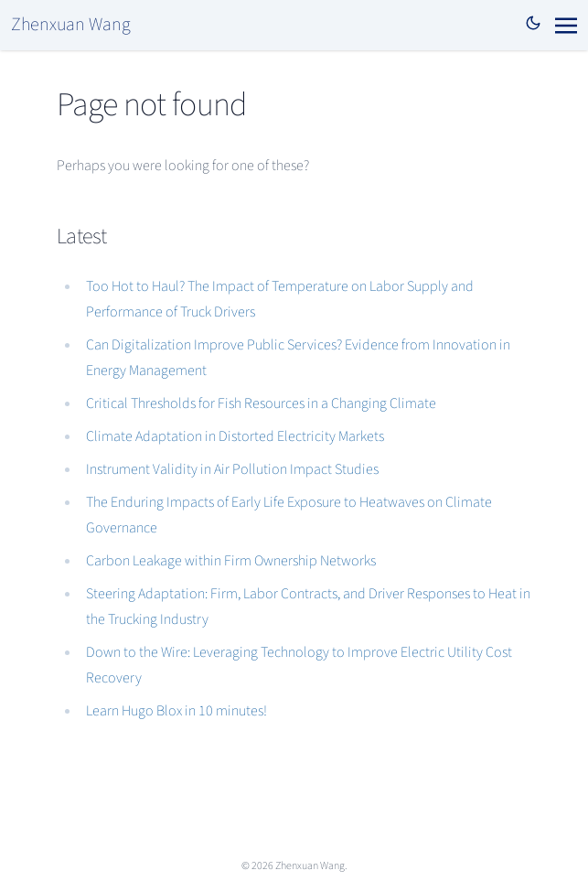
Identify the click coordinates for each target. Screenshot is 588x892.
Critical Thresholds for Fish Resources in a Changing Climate (261, 403)
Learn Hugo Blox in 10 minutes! (176, 711)
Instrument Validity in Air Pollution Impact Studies (232, 469)
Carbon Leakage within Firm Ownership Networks (231, 561)
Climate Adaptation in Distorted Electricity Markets (235, 436)
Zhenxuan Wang (71, 25)
